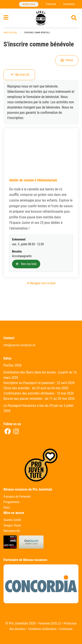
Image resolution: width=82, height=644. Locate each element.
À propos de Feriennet (17, 497)
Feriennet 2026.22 (50, 624)
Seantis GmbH (12, 520)
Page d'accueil (10, 32)
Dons (7, 508)
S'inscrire (51, 4)
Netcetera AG (12, 531)
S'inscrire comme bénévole (37, 32)
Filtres (67, 60)
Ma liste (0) (20, 75)
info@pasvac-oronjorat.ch (19, 345)
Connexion (69, 4)
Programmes (11, 502)
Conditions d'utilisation (42, 629)
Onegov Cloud (12, 526)
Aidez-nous (29, 4)
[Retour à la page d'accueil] (41, 18)
